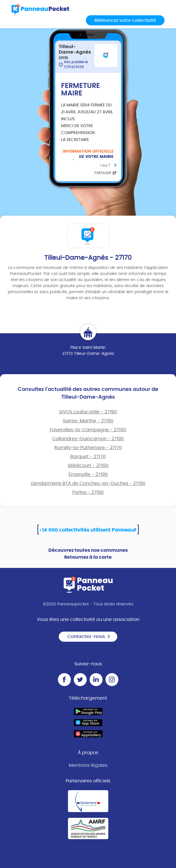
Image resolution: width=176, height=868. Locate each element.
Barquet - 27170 (88, 457)
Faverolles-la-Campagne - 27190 (88, 430)
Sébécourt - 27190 (88, 466)
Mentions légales (88, 765)
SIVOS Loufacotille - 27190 (88, 412)
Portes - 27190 (88, 492)
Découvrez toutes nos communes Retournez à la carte (88, 554)
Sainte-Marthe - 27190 (88, 421)
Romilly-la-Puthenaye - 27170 (88, 448)
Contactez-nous (89, 637)
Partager (106, 173)
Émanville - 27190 (88, 475)
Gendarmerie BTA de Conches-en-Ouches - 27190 (88, 483)
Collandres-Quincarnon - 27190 (88, 439)
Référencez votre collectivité (125, 21)
